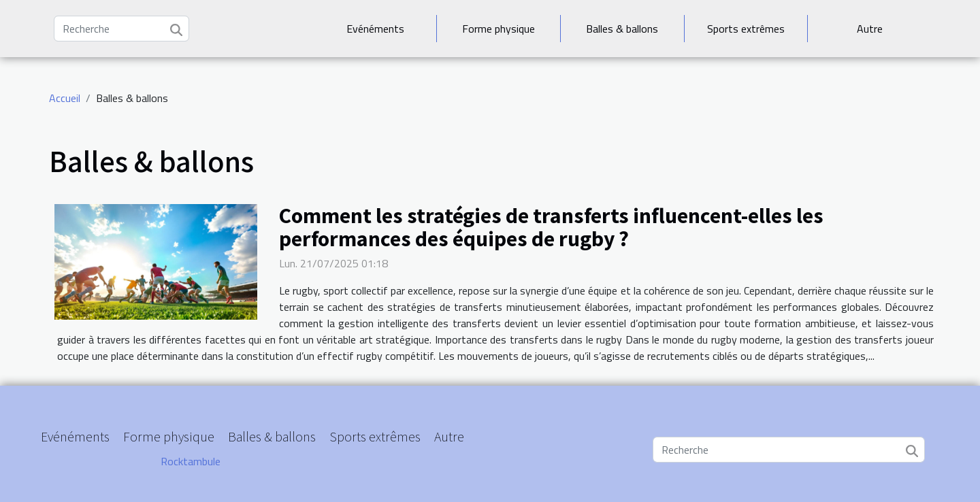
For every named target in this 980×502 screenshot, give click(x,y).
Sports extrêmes (746, 29)
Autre (870, 29)
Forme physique (499, 29)
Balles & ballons (622, 29)
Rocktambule (191, 461)
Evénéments (375, 29)
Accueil (65, 98)
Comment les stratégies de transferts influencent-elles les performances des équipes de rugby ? (551, 227)
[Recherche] (121, 29)
